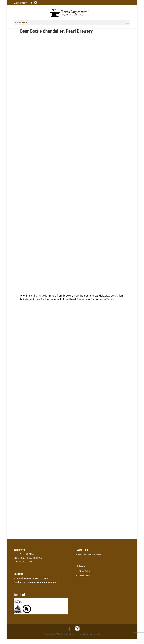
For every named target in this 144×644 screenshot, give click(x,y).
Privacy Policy (84, 571)
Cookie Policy (84, 576)
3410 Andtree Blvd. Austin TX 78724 (31, 578)
